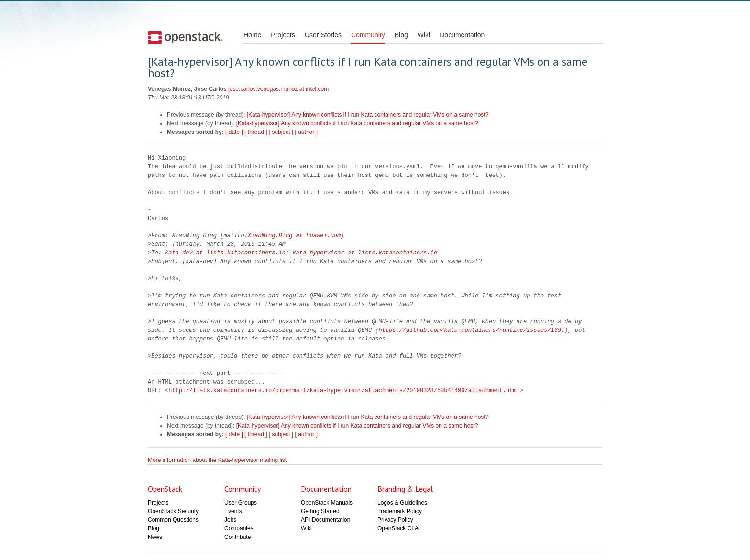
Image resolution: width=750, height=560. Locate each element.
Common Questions (173, 520)
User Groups (241, 503)
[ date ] (234, 132)
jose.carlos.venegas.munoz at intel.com (278, 89)
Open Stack (185, 37)
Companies (239, 528)
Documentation (462, 35)
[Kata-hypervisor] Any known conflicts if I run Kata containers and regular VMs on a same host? (368, 115)
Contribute (237, 537)
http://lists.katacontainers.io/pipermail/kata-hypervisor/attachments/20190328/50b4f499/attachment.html (344, 390)
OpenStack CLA (398, 528)
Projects (283, 35)
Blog (401, 35)
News (155, 537)
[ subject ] (281, 132)
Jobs (230, 520)
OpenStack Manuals (327, 503)
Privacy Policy (395, 520)
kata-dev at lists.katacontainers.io (225, 253)
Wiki (424, 35)
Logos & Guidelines (402, 503)
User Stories (323, 35)
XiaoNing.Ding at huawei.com (294, 236)
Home (252, 35)
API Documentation (325, 520)
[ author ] (306, 132)
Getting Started (320, 511)
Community (368, 35)
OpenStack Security (173, 511)
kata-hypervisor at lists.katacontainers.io (364, 253)
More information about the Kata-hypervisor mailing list (217, 460)
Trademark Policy (400, 511)
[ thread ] (256, 132)
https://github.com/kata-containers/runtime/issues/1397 (471, 330)
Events (233, 511)
